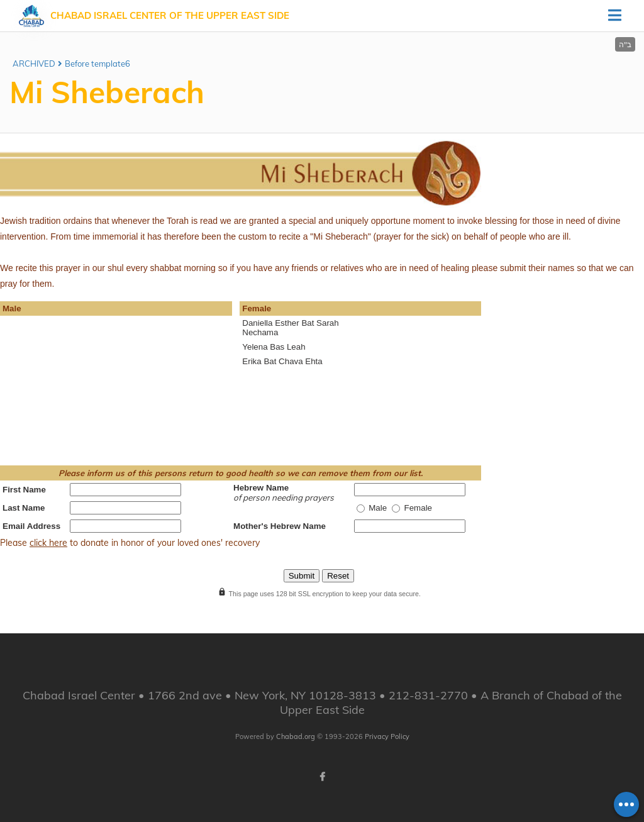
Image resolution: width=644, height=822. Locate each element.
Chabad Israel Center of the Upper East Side (170, 15)
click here (48, 543)
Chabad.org (296, 736)
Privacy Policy (387, 736)
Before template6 (97, 64)
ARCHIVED (34, 64)
